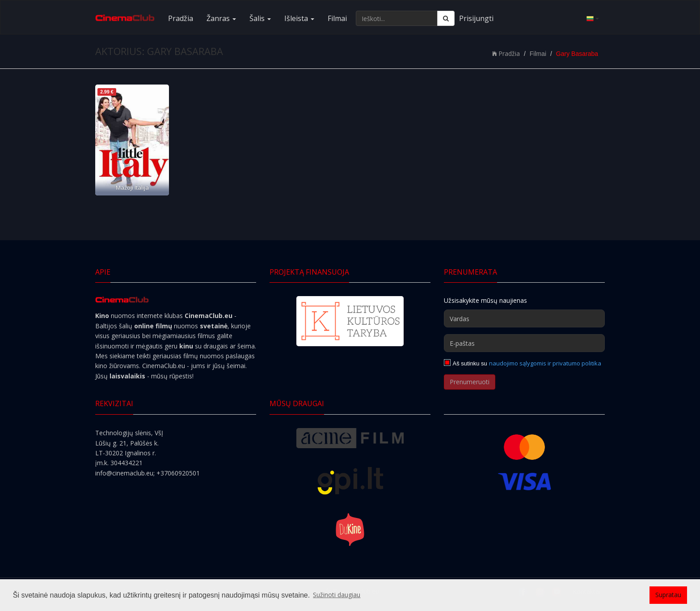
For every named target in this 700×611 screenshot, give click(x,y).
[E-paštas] (524, 343)
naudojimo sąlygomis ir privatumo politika (545, 363)
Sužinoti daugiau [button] (337, 595)
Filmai (337, 18)
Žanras (221, 18)
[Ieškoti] (446, 18)
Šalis (260, 18)
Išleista (299, 18)
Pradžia (181, 18)
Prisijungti (476, 18)
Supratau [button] (668, 595)
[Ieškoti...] (397, 18)
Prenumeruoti (470, 382)
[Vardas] (524, 318)
